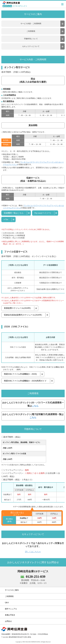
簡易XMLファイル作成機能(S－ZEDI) (20, 374)
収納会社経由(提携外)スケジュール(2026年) (23, 315)
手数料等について (31, 39)
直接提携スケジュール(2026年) (17, 308)
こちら (35, 406)
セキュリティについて (31, 46)
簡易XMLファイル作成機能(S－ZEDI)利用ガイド (25, 381)
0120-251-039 (36, 577)
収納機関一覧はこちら (14, 213)
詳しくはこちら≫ (33, 552)
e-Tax (6, 219)
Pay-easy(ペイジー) (43, 213)
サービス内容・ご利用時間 (31, 24)
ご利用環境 (31, 31)
